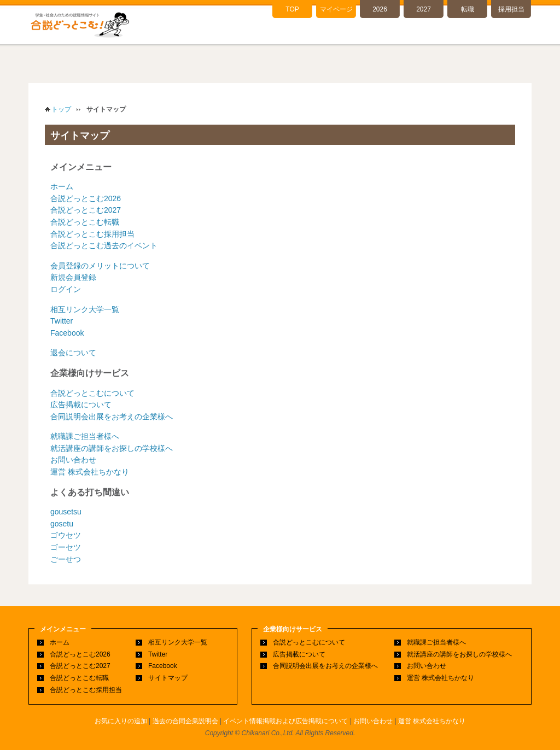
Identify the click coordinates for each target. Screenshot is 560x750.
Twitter (62, 321)
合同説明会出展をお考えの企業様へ (112, 417)
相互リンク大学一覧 (85, 309)
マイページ (336, 9)
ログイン (66, 289)
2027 (424, 9)
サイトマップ (168, 678)
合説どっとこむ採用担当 (92, 234)
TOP (292, 9)
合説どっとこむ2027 (86, 210)
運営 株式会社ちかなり (90, 472)
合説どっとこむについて (92, 393)
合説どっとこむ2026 (86, 198)
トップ (61, 109)
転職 (468, 9)
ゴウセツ (66, 535)
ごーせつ (66, 559)
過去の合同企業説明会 (185, 721)
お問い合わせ (73, 460)
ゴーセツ (66, 547)
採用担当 (511, 9)
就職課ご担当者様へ (85, 436)
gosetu (62, 524)
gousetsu (66, 512)
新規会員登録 (73, 277)
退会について (73, 353)
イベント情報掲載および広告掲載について (285, 721)
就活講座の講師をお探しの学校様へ (112, 448)
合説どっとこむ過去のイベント (104, 245)
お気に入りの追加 (121, 721)
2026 (380, 9)
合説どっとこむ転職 (85, 222)
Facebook (67, 333)
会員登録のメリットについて (100, 266)
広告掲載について (81, 405)
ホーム (62, 186)
